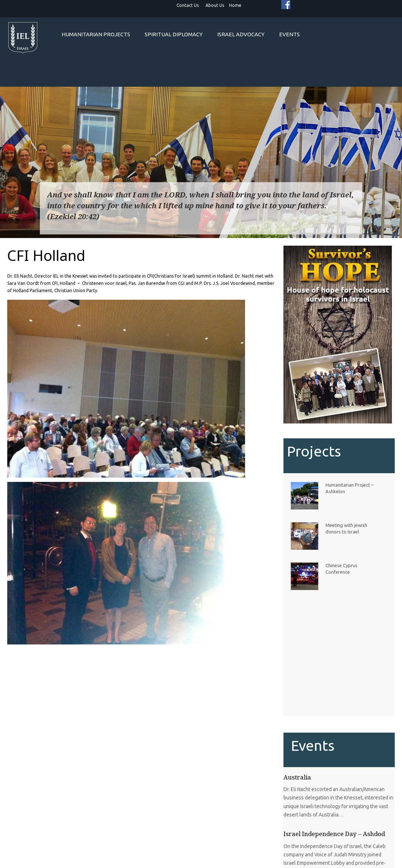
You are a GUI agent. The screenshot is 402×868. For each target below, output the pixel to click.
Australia (297, 777)
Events (289, 34)
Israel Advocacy (241, 34)
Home (235, 5)
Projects (314, 451)
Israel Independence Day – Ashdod (334, 834)
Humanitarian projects (96, 34)
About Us (215, 5)
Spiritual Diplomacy (174, 34)
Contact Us (188, 5)
